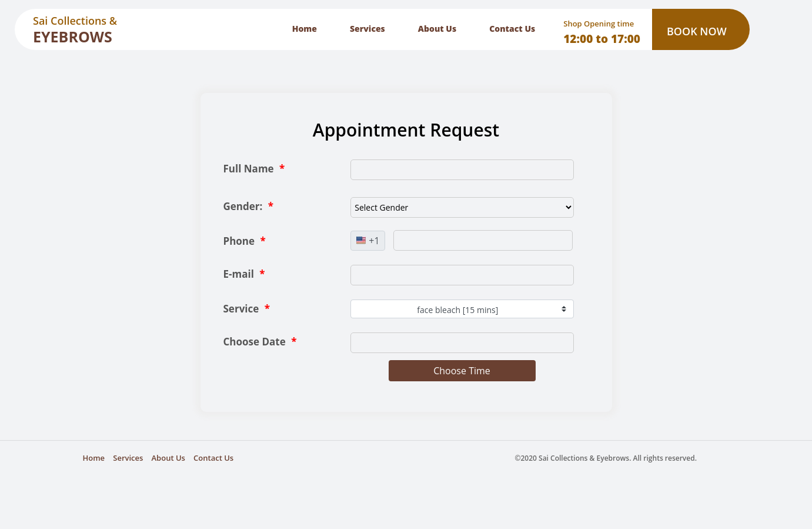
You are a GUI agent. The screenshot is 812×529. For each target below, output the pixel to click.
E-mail (244, 274)
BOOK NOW (697, 31)
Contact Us (512, 29)
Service (247, 309)
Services (367, 29)
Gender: (249, 206)
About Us (437, 29)
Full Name (254, 169)
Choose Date (260, 342)
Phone (245, 241)
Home (305, 29)
